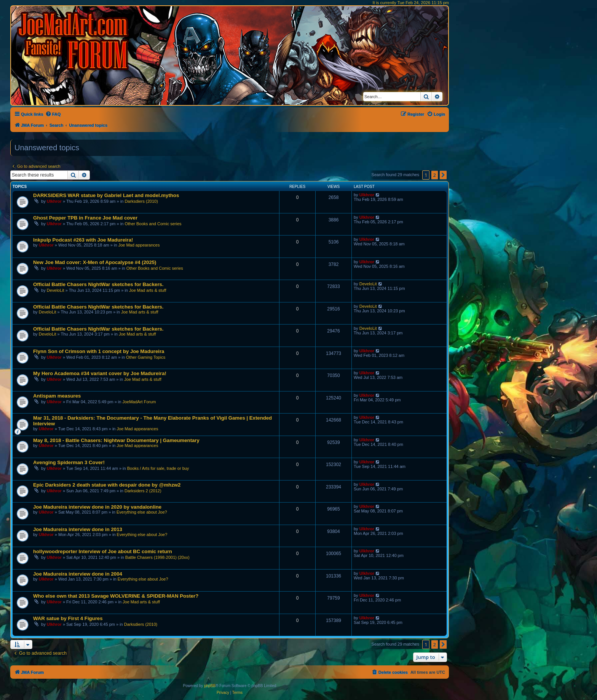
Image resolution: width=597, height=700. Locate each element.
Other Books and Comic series (153, 224)
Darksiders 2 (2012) (143, 491)
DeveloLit (56, 290)
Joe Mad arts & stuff (148, 290)
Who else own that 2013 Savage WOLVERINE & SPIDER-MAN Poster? (116, 596)
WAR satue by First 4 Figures (68, 618)
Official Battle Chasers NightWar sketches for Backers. (98, 284)
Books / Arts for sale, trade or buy (158, 468)
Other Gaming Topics (146, 357)
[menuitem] (53, 114)
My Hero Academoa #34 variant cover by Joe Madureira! (100, 373)
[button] (443, 175)
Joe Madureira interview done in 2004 (78, 574)
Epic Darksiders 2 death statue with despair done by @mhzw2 (107, 485)
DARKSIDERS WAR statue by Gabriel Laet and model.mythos (106, 195)
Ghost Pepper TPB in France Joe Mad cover (85, 218)
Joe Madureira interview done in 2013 (78, 529)
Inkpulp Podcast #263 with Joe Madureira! (83, 240)
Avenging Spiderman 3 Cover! (69, 462)
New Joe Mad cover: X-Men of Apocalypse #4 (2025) (95, 262)
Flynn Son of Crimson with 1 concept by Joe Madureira (99, 351)
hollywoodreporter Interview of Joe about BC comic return (103, 551)
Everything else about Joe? (142, 512)
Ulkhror (54, 201)
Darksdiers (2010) (141, 201)
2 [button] (435, 175)
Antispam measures (57, 396)
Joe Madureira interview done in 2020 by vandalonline (97, 507)
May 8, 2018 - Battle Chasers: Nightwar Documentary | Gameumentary (116, 440)
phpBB (210, 686)
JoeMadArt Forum (139, 402)
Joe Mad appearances (139, 245)
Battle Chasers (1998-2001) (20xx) (157, 557)
